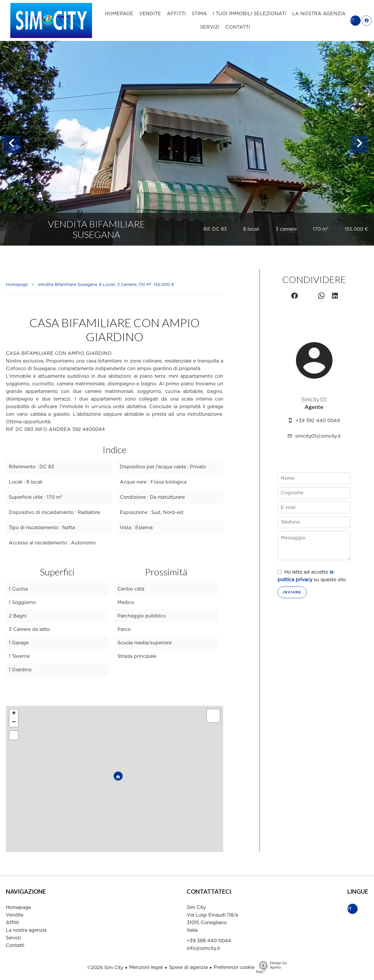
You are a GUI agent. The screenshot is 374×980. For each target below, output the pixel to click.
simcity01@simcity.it (318, 436)
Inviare (292, 592)
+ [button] (14, 714)
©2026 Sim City (105, 968)
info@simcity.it (203, 948)
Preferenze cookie (234, 967)
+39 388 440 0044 (209, 941)
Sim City (196, 907)
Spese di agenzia (188, 967)
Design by (271, 968)
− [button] (14, 722)
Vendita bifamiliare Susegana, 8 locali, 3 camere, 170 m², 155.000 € (106, 285)
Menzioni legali (146, 967)
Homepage (17, 285)
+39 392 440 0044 (318, 421)
